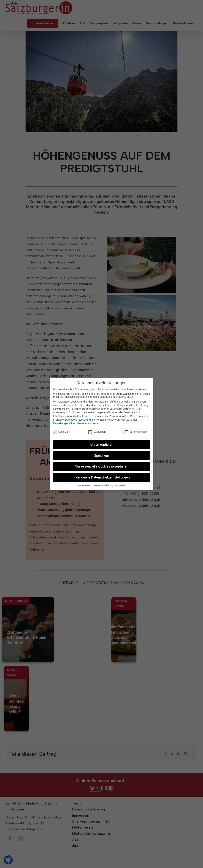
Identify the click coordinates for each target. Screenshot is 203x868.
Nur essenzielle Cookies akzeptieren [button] (102, 466)
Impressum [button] (121, 485)
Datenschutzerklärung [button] (103, 485)
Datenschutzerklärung (78, 420)
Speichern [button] (102, 456)
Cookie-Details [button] (84, 485)
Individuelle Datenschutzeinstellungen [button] (102, 477)
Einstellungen (61, 423)
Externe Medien (136, 432)
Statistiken (97, 432)
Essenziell (61, 432)
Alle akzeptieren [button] (102, 445)
